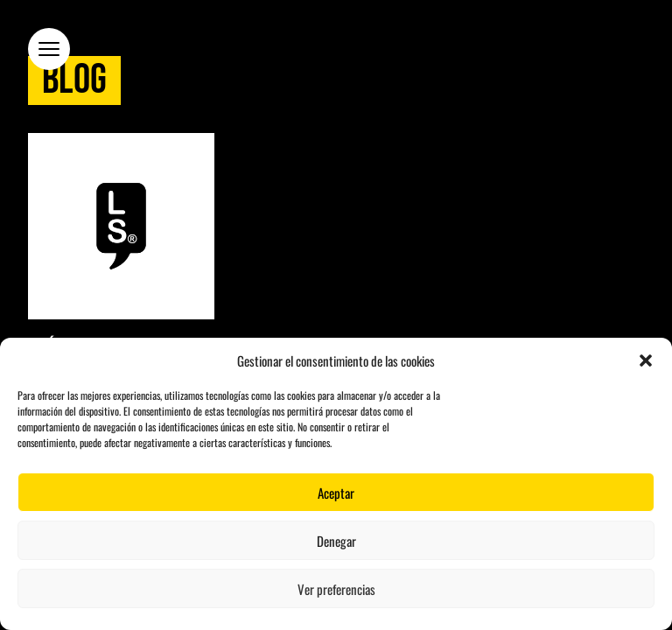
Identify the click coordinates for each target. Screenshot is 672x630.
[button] (646, 360)
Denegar (336, 541)
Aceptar (336, 493)
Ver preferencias (336, 589)
